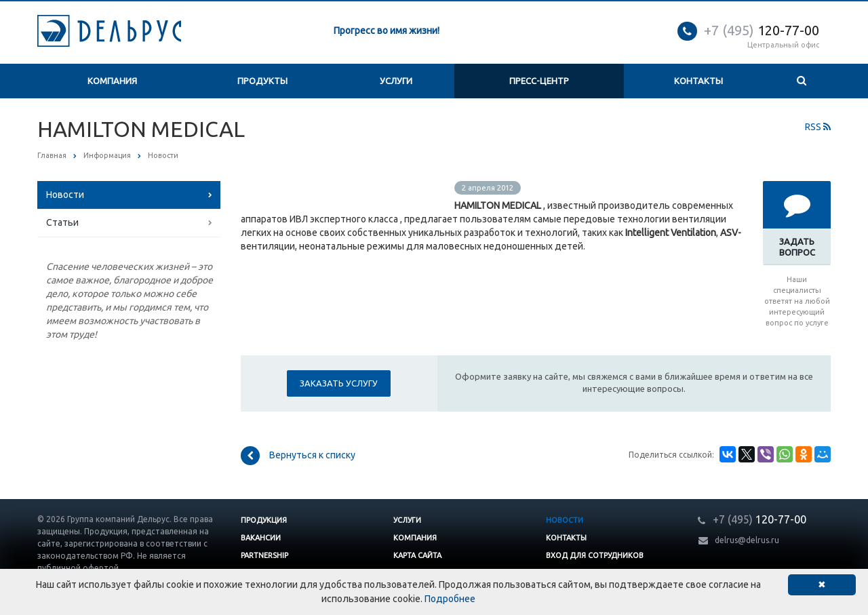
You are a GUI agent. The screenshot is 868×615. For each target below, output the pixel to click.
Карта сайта (417, 555)
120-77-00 (762, 30)
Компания (112, 81)
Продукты (262, 81)
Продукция (264, 520)
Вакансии (261, 538)
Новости (65, 195)
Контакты (698, 81)
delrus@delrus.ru (747, 540)
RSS (818, 127)
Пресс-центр (539, 81)
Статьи (62, 222)
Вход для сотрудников (595, 555)
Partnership (264, 555)
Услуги (396, 81)
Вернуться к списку (298, 456)
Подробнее (450, 599)
